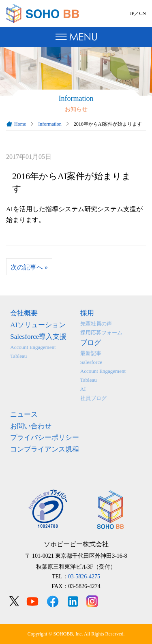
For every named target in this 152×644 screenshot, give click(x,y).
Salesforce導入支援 (38, 337)
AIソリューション (38, 325)
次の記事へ (29, 267)
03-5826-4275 (84, 577)
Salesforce (91, 362)
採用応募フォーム (101, 333)
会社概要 (24, 313)
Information (50, 124)
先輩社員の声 (96, 324)
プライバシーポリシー (45, 438)
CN (142, 13)
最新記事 (91, 353)
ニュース (24, 414)
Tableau (18, 356)
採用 (87, 313)
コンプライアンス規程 (45, 449)
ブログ (91, 343)
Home (20, 124)
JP (132, 13)
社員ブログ (93, 398)
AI (83, 389)
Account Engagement (33, 347)
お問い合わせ (31, 426)
